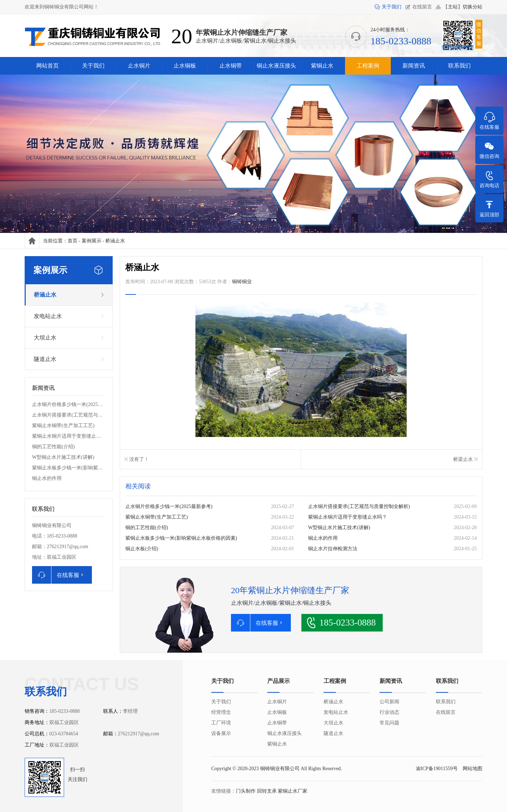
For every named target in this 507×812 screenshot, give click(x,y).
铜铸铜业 (242, 282)
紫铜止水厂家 (293, 791)
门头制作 (246, 791)
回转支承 (267, 791)
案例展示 (92, 241)
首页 (73, 241)
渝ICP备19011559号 (437, 769)
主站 (453, 7)
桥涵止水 (115, 241)
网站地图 (472, 769)
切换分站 (472, 7)
